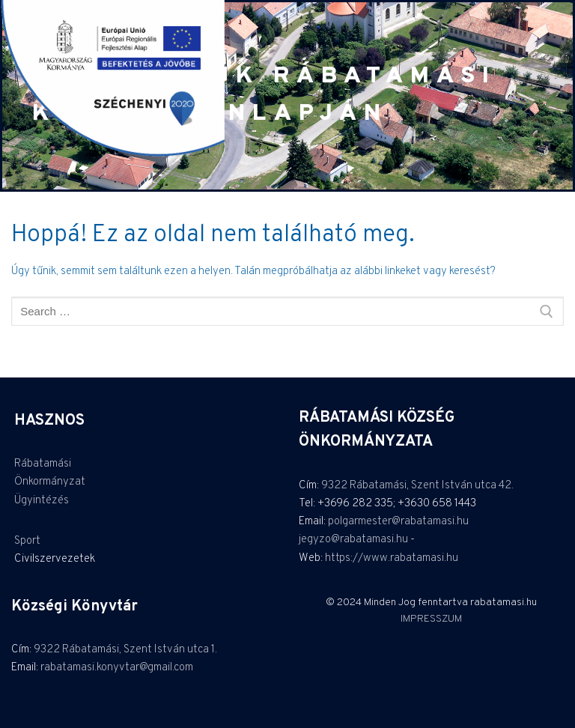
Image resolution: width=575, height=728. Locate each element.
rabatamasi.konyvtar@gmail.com (117, 668)
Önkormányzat (50, 482)
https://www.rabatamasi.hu (392, 558)
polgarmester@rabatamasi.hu (398, 522)
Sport (27, 541)
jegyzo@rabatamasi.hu (353, 540)
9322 (335, 486)
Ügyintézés (42, 501)
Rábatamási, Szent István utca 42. (432, 486)
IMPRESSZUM (431, 619)
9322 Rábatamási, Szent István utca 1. (125, 650)
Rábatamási (43, 464)
